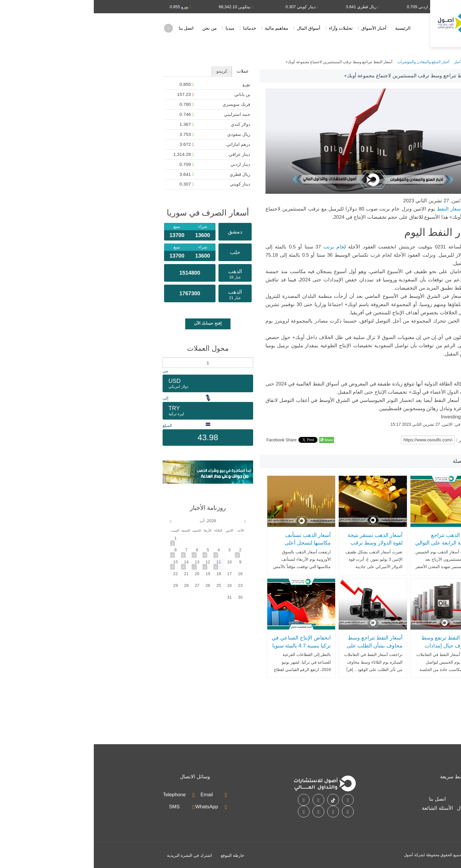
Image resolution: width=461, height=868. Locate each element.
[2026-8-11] (125, 564)
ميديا (136, 28)
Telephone (80, 795)
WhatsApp (113, 807)
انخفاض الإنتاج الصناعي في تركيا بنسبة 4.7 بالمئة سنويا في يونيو (207, 646)
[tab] (149, 71)
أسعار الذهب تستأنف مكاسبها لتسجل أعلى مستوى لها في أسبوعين (211, 543)
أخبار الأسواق (280, 28)
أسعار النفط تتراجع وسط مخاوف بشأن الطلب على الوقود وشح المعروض (281, 646)
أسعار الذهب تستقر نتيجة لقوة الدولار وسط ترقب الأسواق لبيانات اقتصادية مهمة (281, 547)
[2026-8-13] (103, 564)
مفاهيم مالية (183, 28)
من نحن (116, 28)
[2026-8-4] (125, 552)
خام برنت (240, 247)
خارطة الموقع (139, 855)
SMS (81, 807)
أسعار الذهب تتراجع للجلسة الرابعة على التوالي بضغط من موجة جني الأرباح (351, 547)
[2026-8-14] (93, 564)
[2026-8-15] (82, 564)
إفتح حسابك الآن (114, 323)
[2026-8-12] (114, 564)
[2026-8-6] (103, 552)
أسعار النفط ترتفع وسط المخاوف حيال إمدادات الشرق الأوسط (354, 646)
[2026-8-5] (114, 552)
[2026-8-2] (146, 552)
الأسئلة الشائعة (344, 808)
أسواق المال (215, 28)
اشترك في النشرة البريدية (96, 855)
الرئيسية (309, 28)
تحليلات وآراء (247, 28)
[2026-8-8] (82, 552)
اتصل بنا (92, 28)
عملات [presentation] (149, 71)
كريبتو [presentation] (128, 71)
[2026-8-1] (82, 540)
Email (113, 795)
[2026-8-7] (93, 552)
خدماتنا (156, 28)
